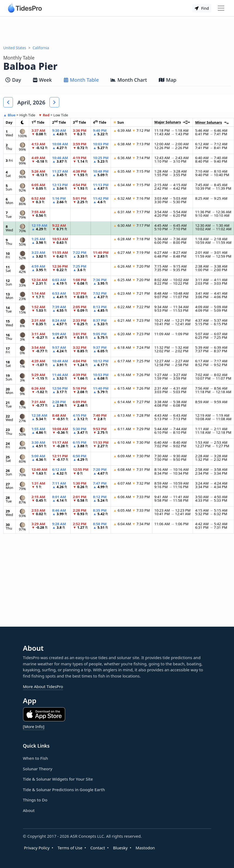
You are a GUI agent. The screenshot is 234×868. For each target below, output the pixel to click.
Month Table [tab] (81, 80)
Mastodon (145, 848)
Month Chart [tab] (129, 80)
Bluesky (120, 848)
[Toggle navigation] (221, 8)
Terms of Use (70, 848)
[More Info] (34, 726)
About (29, 810)
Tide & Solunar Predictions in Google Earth (64, 790)
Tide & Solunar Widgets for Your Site (58, 779)
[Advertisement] (117, 31)
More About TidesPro (43, 686)
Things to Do (35, 800)
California (41, 48)
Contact (98, 848)
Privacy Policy (37, 848)
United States (15, 48)
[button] (8, 102)
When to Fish (36, 758)
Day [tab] (13, 80)
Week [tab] (42, 80)
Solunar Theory (38, 769)
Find (202, 8)
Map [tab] (168, 80)
